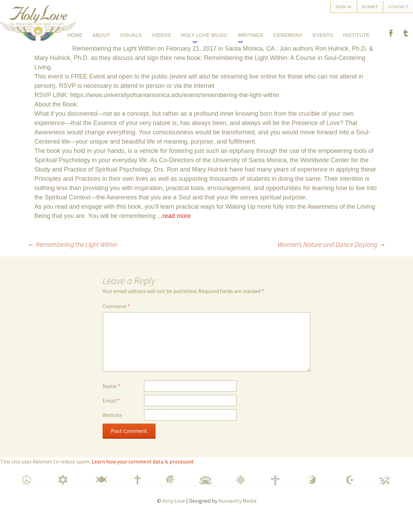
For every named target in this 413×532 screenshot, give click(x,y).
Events (323, 32)
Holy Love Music (204, 32)
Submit (370, 7)
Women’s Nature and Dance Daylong (332, 261)
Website (112, 432)
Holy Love (174, 518)
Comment (116, 323)
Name (111, 403)
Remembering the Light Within (72, 261)
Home (75, 32)
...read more (174, 233)
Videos (161, 32)
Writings (251, 32)
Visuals (131, 32)
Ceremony (288, 32)
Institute (356, 32)
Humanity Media (237, 518)
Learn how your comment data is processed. (143, 478)
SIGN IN (344, 7)
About (101, 32)
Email (111, 417)
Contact (398, 7)
